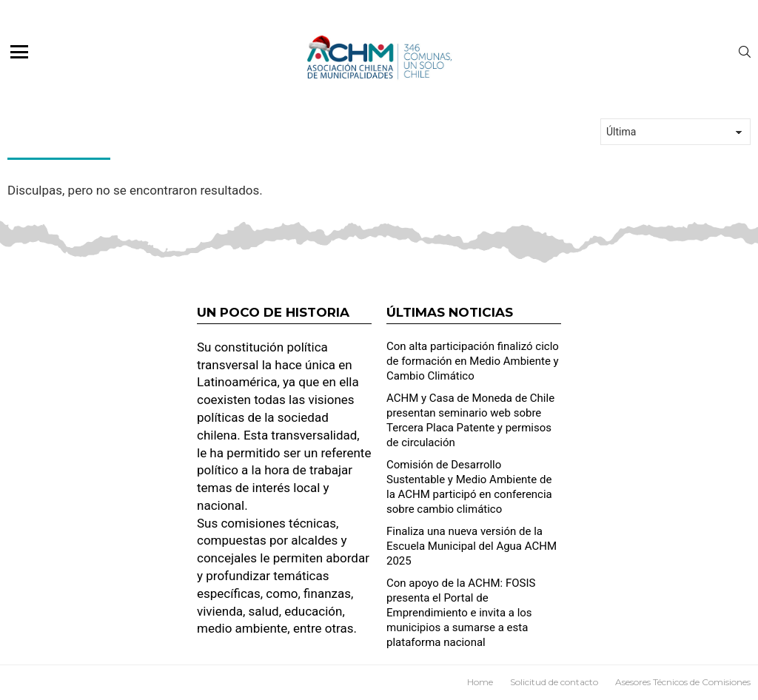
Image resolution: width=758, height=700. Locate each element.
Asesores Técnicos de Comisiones (683, 682)
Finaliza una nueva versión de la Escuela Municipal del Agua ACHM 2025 (472, 546)
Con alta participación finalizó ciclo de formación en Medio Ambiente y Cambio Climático (473, 361)
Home (480, 682)
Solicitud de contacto (554, 682)
